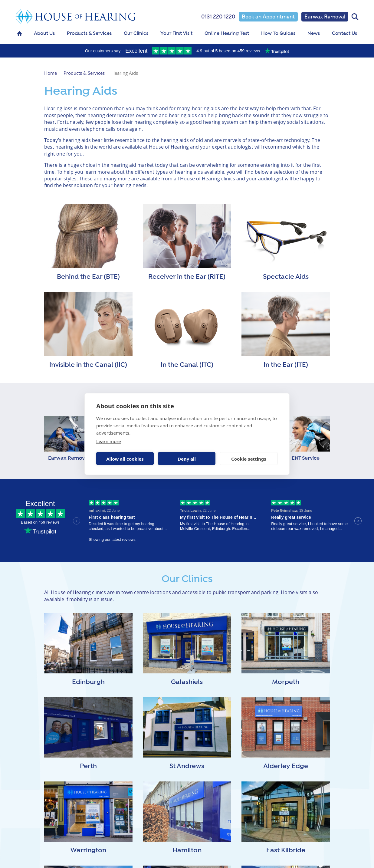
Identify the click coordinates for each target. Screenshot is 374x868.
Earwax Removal (325, 16)
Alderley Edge (286, 766)
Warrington (88, 850)
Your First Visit (176, 33)
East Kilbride (286, 850)
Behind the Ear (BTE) (88, 277)
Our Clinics (136, 33)
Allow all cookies (125, 459)
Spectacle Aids (286, 277)
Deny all (187, 459)
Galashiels (187, 682)
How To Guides (278, 33)
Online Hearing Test (227, 33)
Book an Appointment (268, 16)
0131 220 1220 (218, 16)
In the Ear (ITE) (286, 365)
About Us (44, 33)
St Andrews (187, 766)
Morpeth (286, 682)
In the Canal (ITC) (187, 365)
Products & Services (89, 33)
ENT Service (306, 458)
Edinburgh (88, 682)
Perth (88, 766)
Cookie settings (249, 459)
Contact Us (344, 33)
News (314, 33)
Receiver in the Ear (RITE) (187, 277)
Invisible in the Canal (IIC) (88, 365)
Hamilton (187, 850)
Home (51, 73)
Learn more (109, 441)
